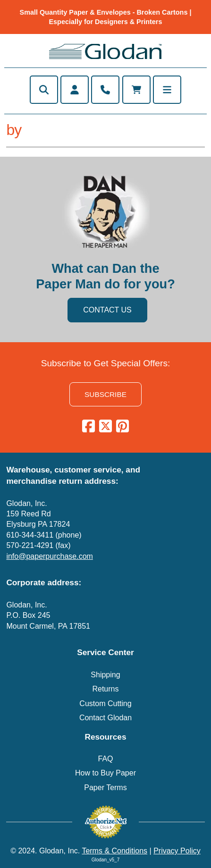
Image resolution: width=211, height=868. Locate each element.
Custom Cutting (105, 704)
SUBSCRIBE (105, 394)
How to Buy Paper (105, 773)
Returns (105, 689)
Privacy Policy (177, 851)
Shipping (105, 675)
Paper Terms (105, 788)
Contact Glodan (105, 718)
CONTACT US (107, 310)
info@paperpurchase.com (49, 556)
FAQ (105, 759)
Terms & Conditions (114, 851)
